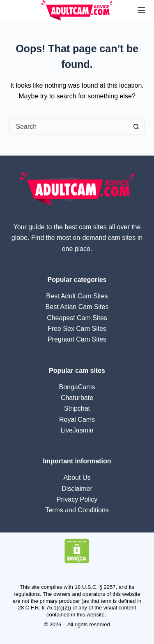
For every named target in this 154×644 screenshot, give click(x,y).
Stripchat (77, 408)
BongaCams (77, 387)
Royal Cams (77, 420)
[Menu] (141, 10)
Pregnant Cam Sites (77, 339)
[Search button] (136, 127)
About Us (77, 478)
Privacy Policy (77, 499)
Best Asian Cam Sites (77, 307)
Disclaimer (77, 489)
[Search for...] (69, 127)
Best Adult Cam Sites (77, 296)
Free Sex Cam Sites (77, 329)
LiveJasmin (77, 430)
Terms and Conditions (77, 510)
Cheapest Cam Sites (77, 318)
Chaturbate (77, 398)
